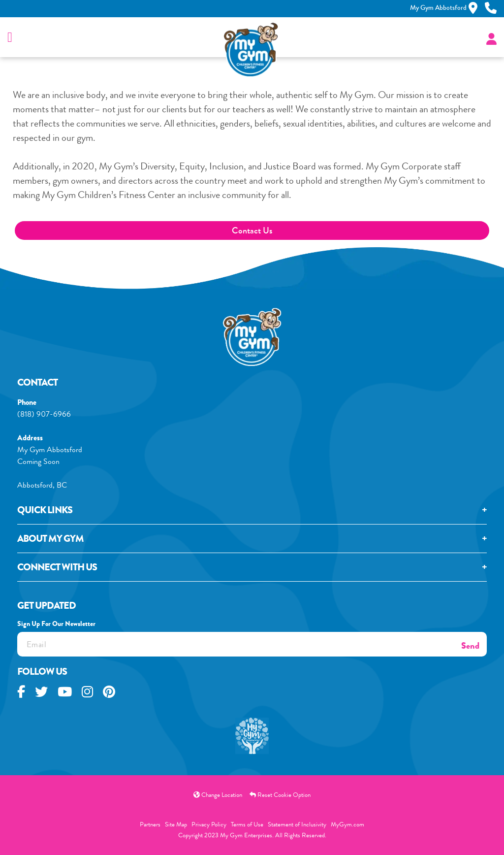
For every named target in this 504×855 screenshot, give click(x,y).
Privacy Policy (209, 824)
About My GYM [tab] (50, 540)
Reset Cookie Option (280, 795)
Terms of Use (247, 824)
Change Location (218, 795)
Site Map (176, 824)
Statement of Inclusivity (297, 824)
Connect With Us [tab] (57, 569)
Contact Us (252, 230)
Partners (150, 824)
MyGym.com (347, 824)
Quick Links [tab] (45, 511)
